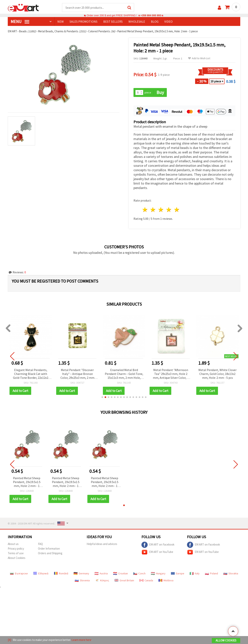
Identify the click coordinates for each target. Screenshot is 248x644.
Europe (178, 573)
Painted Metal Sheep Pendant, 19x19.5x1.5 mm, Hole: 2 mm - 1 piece (27, 482)
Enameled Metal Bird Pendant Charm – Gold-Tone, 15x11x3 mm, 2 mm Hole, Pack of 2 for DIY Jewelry (165, 374)
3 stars (161, 210)
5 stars (177, 210)
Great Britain (124, 580)
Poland (211, 573)
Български (19, 573)
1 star (145, 210)
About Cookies (17, 558)
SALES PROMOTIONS (84, 21)
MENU (20, 21)
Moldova (166, 580)
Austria (101, 573)
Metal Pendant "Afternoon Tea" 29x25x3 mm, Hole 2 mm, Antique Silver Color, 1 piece (212, 374)
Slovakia (231, 573)
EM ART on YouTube (157, 552)
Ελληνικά (41, 573)
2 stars (153, 210)
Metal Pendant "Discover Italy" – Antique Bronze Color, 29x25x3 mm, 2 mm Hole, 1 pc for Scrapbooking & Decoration (119, 374)
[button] (102, 397)
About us (13, 544)
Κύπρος (102, 580)
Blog (155, 21)
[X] (9, 640)
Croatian (121, 573)
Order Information (49, 549)
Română (61, 573)
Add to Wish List (199, 58)
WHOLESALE (137, 21)
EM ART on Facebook (158, 545)
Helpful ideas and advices (102, 544)
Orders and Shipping (50, 553)
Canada (146, 580)
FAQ (40, 544)
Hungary (158, 573)
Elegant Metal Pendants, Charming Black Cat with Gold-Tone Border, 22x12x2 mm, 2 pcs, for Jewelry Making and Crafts (72, 374)
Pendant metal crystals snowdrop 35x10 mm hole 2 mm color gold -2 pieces (25, 374)
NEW (61, 21)
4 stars (169, 210)
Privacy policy (16, 549)
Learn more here (81, 640)
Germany (81, 573)
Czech (139, 573)
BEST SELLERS (113, 21)
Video (168, 21)
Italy (195, 573)
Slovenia (82, 580)
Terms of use (16, 553)
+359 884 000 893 (151, 15)
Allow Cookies (226, 640)
